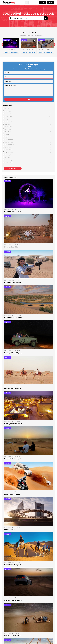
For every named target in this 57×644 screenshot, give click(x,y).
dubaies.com (16, 639)
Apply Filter (13, 168)
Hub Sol (18, 642)
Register (51, 3)
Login (42, 3)
